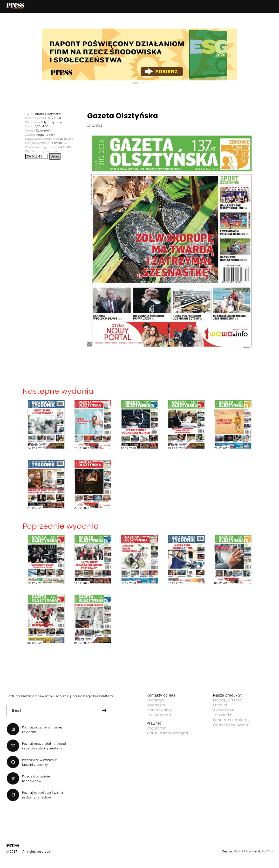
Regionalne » (46, 135)
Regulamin (157, 728)
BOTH (239, 851)
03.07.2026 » (65, 139)
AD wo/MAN (224, 710)
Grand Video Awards (232, 725)
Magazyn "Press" (228, 700)
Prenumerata (159, 715)
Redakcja (155, 700)
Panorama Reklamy (231, 720)
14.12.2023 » (59, 143)
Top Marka (223, 715)
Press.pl (220, 705)
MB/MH (267, 851)
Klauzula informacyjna (167, 733)
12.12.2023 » (64, 147)
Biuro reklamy (159, 710)
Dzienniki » (44, 130)
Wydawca (156, 705)
